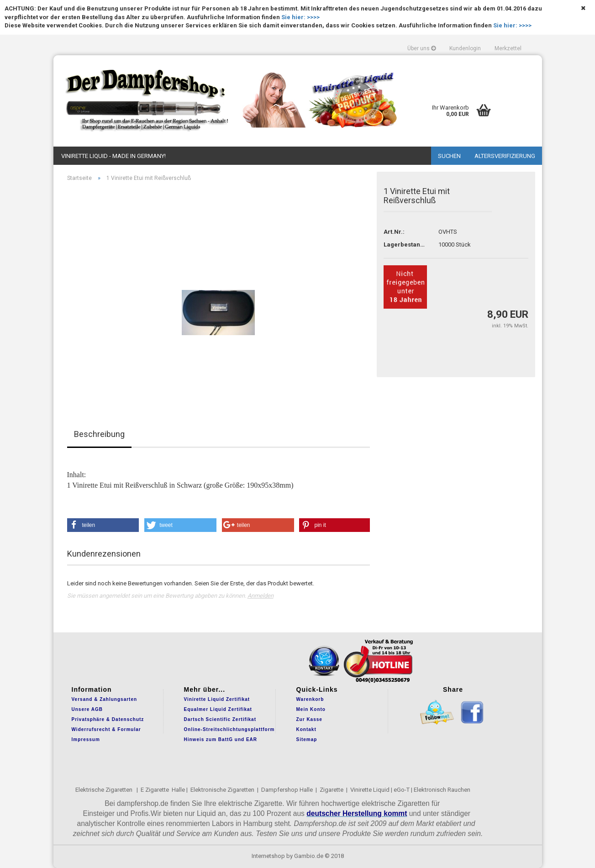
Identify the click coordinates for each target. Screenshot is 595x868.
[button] (103, 525)
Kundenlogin (465, 48)
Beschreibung (99, 434)
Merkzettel (508, 48)
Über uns (421, 48)
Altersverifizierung (505, 156)
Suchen (449, 156)
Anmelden (261, 596)
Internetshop (268, 856)
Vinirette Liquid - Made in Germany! (113, 156)
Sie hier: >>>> (300, 17)
